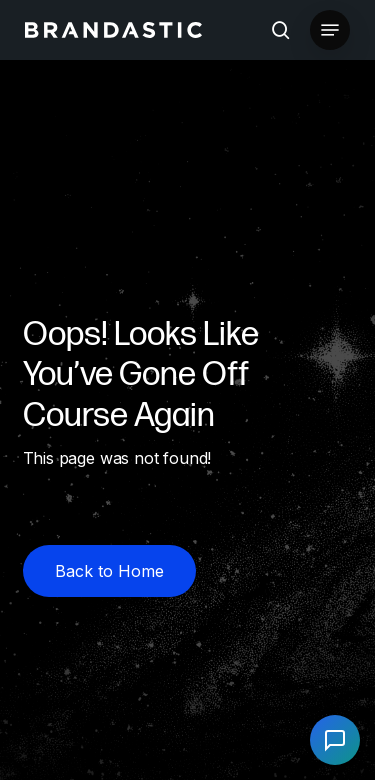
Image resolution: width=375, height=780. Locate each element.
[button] (330, 30)
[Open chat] (335, 740)
